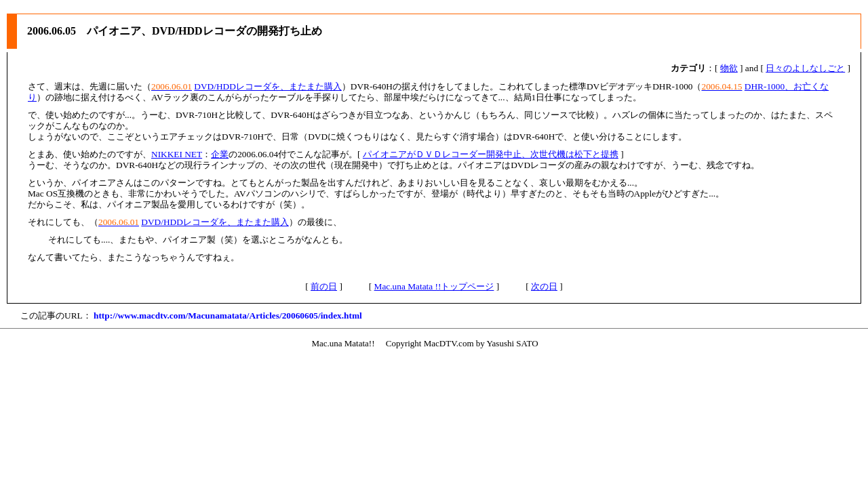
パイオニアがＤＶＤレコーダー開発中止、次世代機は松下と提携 (491, 154)
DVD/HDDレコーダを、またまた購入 (268, 86)
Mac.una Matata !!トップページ (434, 286)
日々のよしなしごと (805, 68)
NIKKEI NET (177, 154)
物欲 (729, 68)
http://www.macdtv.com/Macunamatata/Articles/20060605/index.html (228, 316)
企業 (220, 154)
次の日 (544, 286)
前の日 (324, 286)
